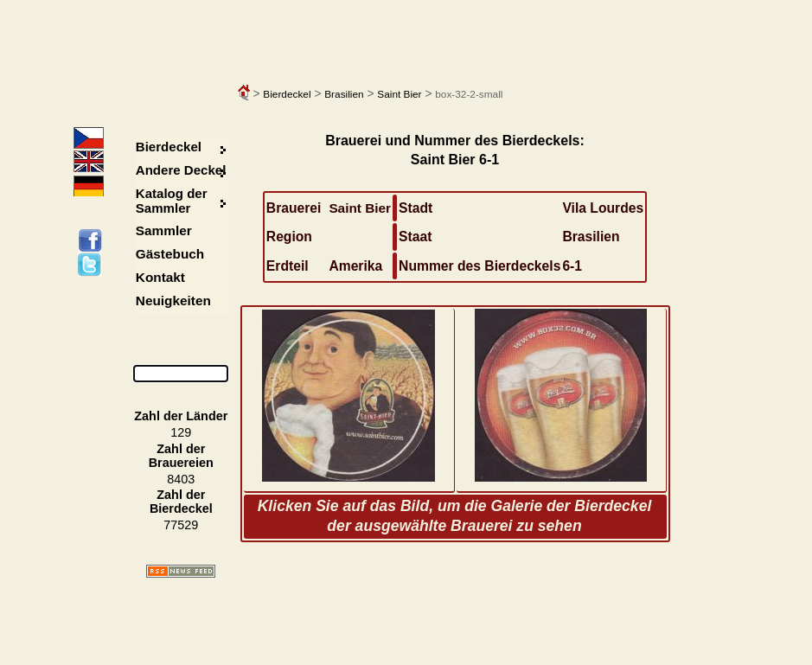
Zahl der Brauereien (181, 456)
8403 (181, 479)
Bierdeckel (287, 94)
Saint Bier (399, 94)
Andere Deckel (181, 170)
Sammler (164, 230)
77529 (181, 525)
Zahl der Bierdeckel (181, 502)
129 (181, 432)
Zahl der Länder (181, 416)
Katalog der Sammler (172, 201)
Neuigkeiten (173, 301)
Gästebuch (170, 254)
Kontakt (160, 277)
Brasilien (344, 94)
